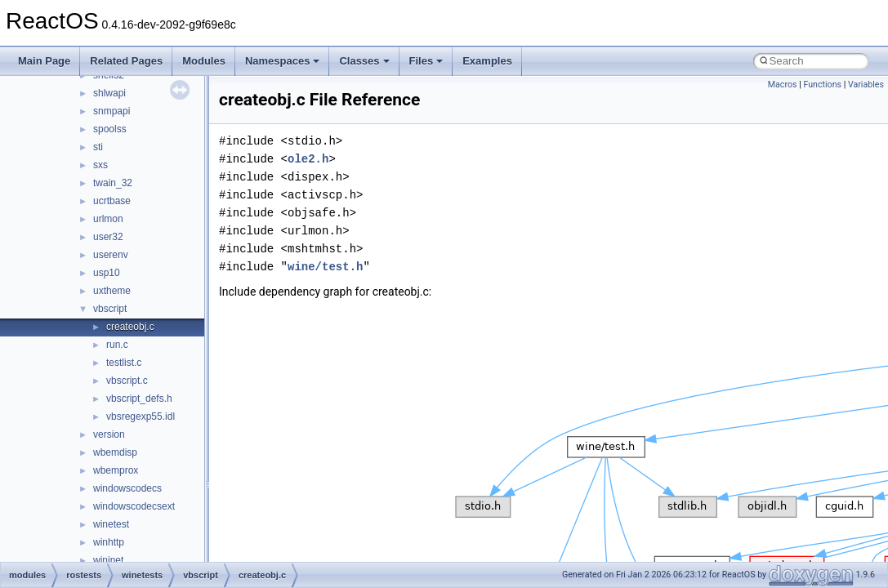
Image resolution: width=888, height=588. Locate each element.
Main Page (44, 61)
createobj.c (130, 327)
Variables (866, 85)
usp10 (107, 273)
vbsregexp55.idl (141, 416)
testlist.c (124, 363)
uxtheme (112, 291)
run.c (117, 345)
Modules (204, 61)
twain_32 (113, 183)
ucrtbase (112, 201)
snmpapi (112, 111)
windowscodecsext (134, 506)
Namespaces (283, 61)
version (109, 434)
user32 (108, 237)
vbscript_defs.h (139, 399)
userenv (111, 255)
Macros (783, 85)
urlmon (108, 219)
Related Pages (126, 61)
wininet (108, 560)
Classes (364, 61)
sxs (100, 165)
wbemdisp (115, 452)
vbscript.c (127, 381)
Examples (487, 61)
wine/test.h (325, 267)
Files (426, 61)
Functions (822, 85)
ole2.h (308, 159)
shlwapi (109, 93)
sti (98, 147)
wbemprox (116, 470)
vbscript (110, 309)
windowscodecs (127, 488)
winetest (111, 524)
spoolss (110, 129)
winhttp (109, 542)
